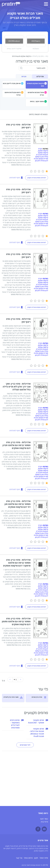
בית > (46, 56)
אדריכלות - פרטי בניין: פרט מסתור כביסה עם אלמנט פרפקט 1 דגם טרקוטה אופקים (17, 563)
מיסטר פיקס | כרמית (37, 101)
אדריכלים (40, 76)
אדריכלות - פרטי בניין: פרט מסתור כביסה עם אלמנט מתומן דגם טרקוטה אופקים (16, 621)
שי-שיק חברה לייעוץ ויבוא (12, 83)
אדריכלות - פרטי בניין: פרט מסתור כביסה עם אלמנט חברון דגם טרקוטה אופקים (17, 445)
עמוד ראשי (44, 819)
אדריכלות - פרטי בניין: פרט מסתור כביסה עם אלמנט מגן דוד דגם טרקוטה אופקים (18, 504)
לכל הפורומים (25, 745)
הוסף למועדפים (15, 178)
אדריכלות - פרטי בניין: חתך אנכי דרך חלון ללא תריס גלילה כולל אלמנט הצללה (17, 387)
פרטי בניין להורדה (38, 56)
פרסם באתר (28, 858)
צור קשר (19, 858)
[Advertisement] (25, 781)
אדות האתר (44, 858)
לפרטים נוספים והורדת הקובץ (37, 178)
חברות (24, 76)
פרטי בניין (44, 822)
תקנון (36, 858)
